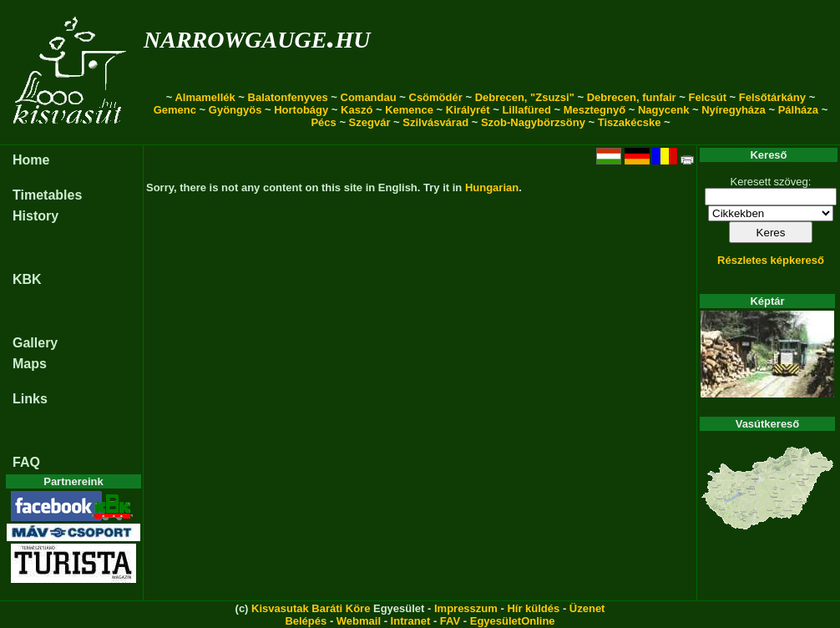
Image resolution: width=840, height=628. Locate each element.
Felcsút (707, 97)
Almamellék (205, 97)
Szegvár (370, 122)
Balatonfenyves (288, 97)
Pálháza (798, 110)
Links (30, 399)
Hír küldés (533, 608)
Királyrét (468, 110)
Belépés (306, 621)
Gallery (35, 343)
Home (31, 160)
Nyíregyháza (734, 110)
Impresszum (466, 608)
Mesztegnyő (595, 110)
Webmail (359, 621)
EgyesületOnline (513, 621)
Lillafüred (526, 110)
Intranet (411, 621)
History (35, 216)
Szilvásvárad (435, 122)
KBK (27, 279)
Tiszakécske (630, 122)
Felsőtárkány (772, 97)
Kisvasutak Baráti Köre (311, 608)
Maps (30, 364)
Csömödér (436, 97)
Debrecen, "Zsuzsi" (525, 97)
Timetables (47, 195)
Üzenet (587, 608)
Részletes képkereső (771, 260)
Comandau (369, 97)
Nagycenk (663, 110)
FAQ (26, 462)
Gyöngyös (235, 110)
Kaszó (357, 110)
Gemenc (175, 110)
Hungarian (492, 187)
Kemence (409, 110)
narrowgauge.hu (257, 36)
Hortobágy (301, 110)
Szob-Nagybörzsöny (533, 122)
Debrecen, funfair (632, 97)
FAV (450, 621)
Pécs (323, 122)
